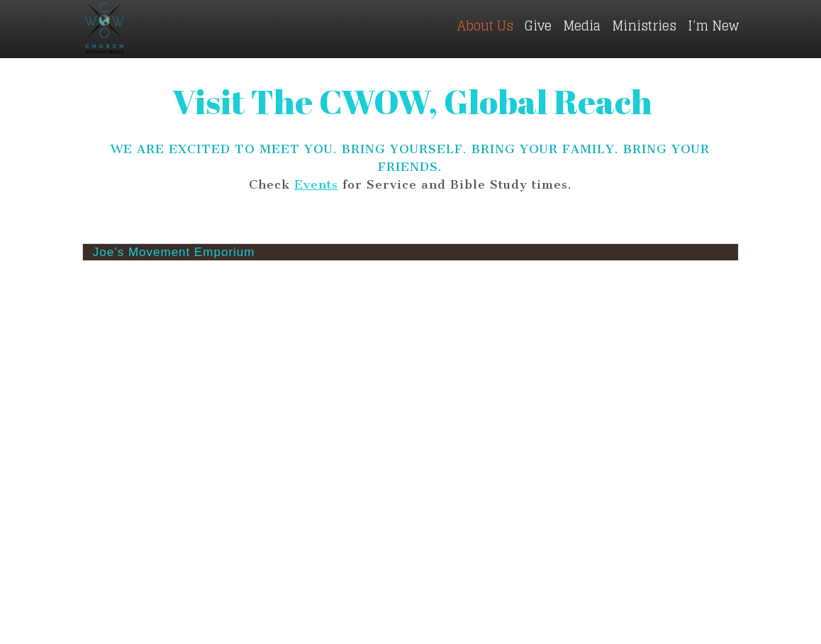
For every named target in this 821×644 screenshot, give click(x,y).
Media (582, 26)
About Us (485, 26)
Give (538, 26)
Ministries (644, 26)
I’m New (713, 26)
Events (316, 184)
